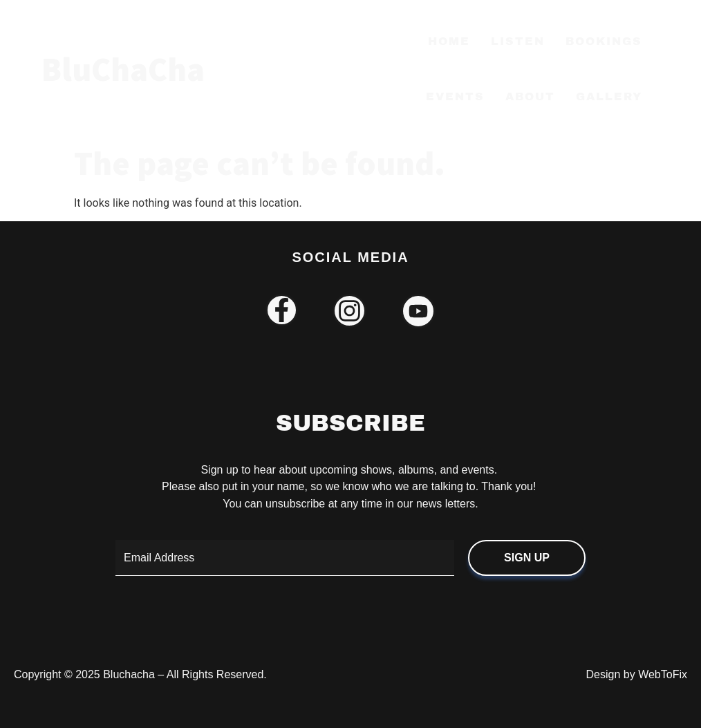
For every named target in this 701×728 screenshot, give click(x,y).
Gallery (609, 96)
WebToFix (663, 674)
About (530, 96)
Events (455, 96)
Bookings (604, 41)
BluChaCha (123, 69)
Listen (518, 41)
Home (449, 41)
